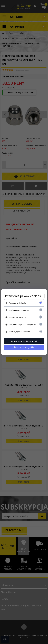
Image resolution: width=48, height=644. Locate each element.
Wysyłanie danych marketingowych (23, 324)
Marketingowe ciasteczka (19, 310)
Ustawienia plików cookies (22, 296)
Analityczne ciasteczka (18, 317)
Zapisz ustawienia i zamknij (24, 341)
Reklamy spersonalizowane (20, 332)
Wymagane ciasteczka (18, 303)
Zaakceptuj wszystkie (24, 347)
